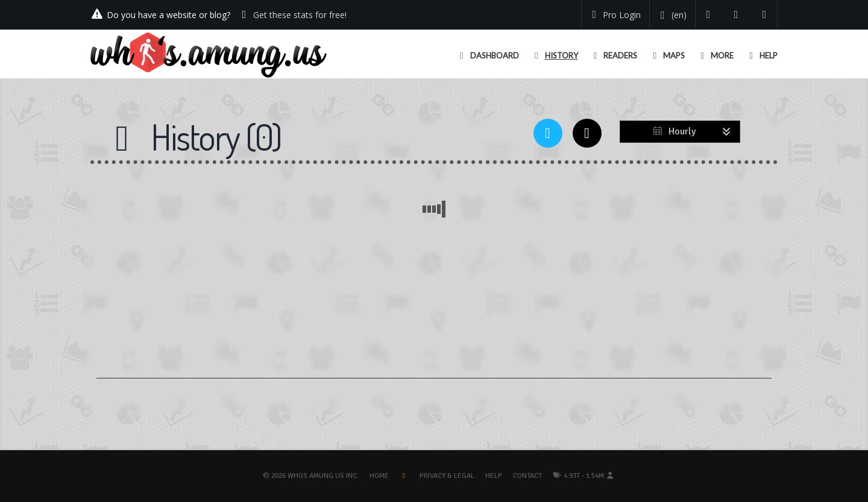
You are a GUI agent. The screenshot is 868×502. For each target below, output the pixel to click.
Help (494, 476)
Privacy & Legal (447, 476)
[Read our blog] (736, 15)
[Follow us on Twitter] (709, 15)
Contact (527, 476)
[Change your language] (671, 15)
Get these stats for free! (300, 15)
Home (379, 476)
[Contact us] (765, 15)
